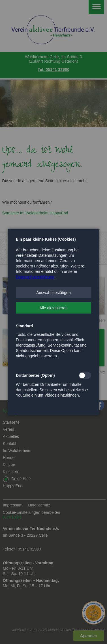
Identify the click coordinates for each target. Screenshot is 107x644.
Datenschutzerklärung (35, 277)
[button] (53, 293)
